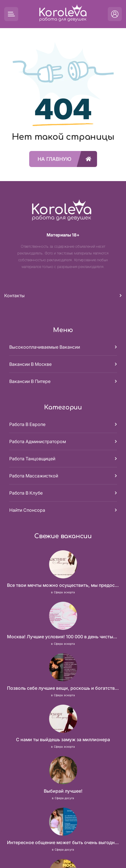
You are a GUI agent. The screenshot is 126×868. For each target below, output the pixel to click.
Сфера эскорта (64, 592)
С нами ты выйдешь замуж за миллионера (63, 740)
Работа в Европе (27, 424)
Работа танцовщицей (32, 459)
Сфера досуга (64, 798)
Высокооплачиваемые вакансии (45, 347)
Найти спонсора (27, 510)
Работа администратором (38, 441)
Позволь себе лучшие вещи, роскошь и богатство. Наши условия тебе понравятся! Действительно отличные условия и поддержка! (63, 688)
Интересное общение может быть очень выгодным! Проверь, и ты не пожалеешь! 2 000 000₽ (63, 842)
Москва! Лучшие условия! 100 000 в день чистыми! (63, 637)
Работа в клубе (26, 493)
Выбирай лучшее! (63, 791)
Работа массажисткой (34, 476)
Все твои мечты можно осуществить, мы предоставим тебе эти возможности (63, 585)
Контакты (14, 296)
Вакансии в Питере (30, 381)
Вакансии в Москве (30, 364)
